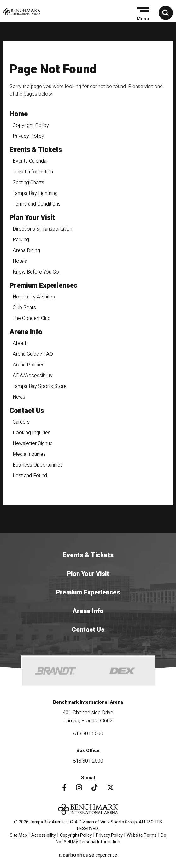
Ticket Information (33, 172)
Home (19, 114)
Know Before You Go (36, 272)
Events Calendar (30, 161)
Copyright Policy (31, 125)
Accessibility (44, 835)
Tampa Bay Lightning (35, 193)
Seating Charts (28, 183)
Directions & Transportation (42, 229)
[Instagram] (79, 787)
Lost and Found (30, 476)
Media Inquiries (29, 454)
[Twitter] (110, 787)
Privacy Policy (28, 136)
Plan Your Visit (32, 218)
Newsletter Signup (33, 443)
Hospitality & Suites (34, 297)
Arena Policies (29, 365)
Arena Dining (26, 250)
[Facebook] (64, 787)
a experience (88, 855)
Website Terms (142, 835)
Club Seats (24, 308)
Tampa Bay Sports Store (40, 386)
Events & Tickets (36, 150)
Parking (21, 240)
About (19, 343)
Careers (21, 422)
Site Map (18, 835)
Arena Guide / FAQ (33, 354)
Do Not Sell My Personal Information (111, 839)
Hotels (20, 261)
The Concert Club (32, 318)
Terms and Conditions (37, 204)
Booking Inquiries (32, 433)
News (19, 397)
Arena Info (26, 332)
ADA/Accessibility (33, 376)
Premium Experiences (43, 286)
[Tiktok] (94, 787)
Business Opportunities (38, 465)
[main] (88, 279)
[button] (142, 14)
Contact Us (27, 411)
